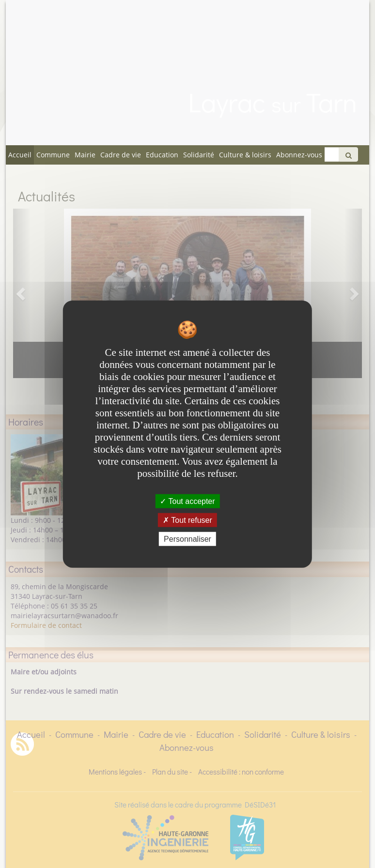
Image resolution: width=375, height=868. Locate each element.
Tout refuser (187, 520)
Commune (53, 155)
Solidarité (199, 155)
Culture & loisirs (245, 155)
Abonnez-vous (299, 155)
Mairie (85, 155)
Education (162, 155)
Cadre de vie (121, 155)
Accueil (20, 155)
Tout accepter (187, 501)
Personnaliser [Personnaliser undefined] (187, 539)
